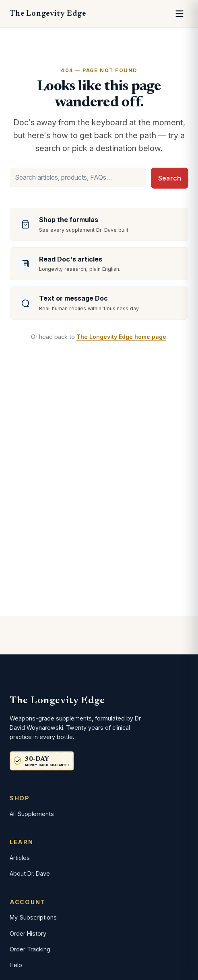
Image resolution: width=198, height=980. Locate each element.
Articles (20, 858)
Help (16, 965)
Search (170, 178)
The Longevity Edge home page (121, 337)
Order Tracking (30, 949)
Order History (28, 933)
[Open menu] (179, 14)
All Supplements (32, 814)
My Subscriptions (33, 917)
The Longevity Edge (48, 14)
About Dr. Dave (30, 873)
